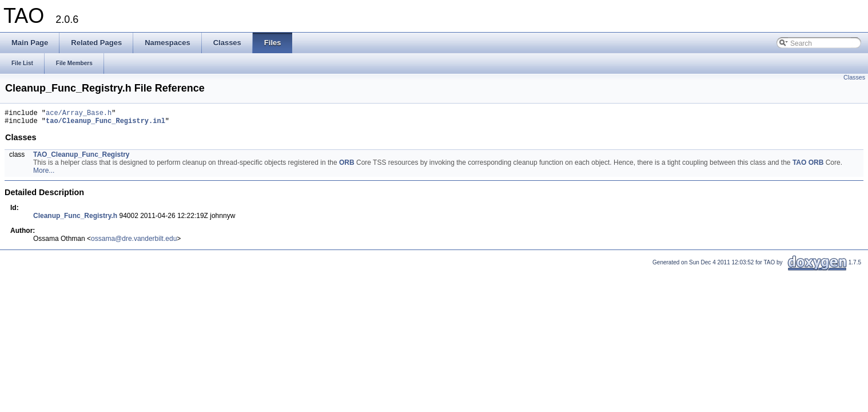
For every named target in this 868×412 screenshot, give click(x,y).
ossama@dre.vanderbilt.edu (134, 242)
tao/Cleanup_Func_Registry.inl (105, 124)
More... (44, 174)
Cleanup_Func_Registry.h (75, 219)
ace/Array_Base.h (79, 114)
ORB (347, 166)
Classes (854, 77)
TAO (799, 166)
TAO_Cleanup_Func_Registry (81, 158)
